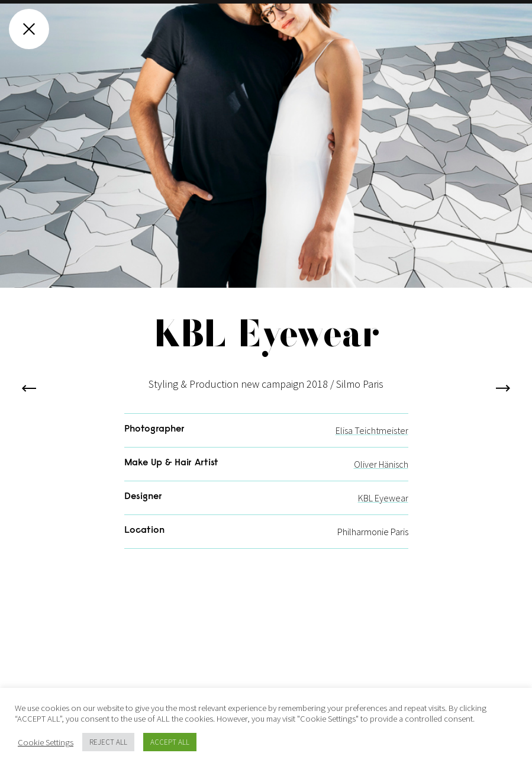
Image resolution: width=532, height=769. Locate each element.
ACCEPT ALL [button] (170, 742)
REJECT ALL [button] (108, 742)
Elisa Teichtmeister (372, 444)
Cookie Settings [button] (46, 742)
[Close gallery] (29, 29)
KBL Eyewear (383, 511)
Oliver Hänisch (381, 478)
